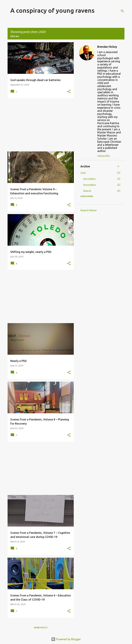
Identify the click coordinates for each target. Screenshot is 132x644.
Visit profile (103, 156)
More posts (41, 628)
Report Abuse (89, 210)
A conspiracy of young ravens (52, 10)
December (89, 179)
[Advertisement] (39, 125)
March (87, 191)
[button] (69, 92)
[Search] (122, 11)
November (90, 185)
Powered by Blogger (66, 639)
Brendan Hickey (107, 47)
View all (15, 36)
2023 (83, 173)
